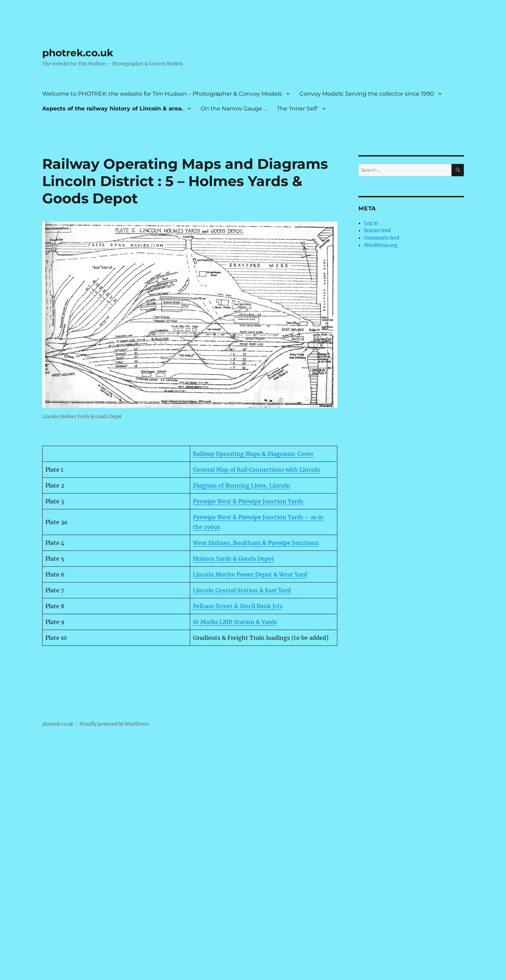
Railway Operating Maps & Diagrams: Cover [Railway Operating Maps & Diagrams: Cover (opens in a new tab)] (253, 454)
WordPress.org (381, 245)
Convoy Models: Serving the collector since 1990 (367, 94)
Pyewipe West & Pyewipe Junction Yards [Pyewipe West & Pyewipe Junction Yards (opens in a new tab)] (248, 501)
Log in (371, 223)
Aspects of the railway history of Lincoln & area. (113, 109)
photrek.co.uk (78, 53)
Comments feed (382, 238)
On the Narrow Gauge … (234, 109)
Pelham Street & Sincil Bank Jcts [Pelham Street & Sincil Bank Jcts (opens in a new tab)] (238, 606)
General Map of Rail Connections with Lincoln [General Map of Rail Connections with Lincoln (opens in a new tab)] (257, 470)
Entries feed (377, 231)
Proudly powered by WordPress (114, 724)
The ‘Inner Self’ (297, 109)
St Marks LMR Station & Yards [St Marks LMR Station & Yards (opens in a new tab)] (235, 622)
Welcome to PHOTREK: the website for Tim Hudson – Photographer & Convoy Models (162, 94)
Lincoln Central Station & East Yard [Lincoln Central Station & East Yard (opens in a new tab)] (242, 590)
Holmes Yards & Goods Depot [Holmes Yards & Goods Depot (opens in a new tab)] (233, 559)
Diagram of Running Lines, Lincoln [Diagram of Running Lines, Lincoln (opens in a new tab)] (242, 485)
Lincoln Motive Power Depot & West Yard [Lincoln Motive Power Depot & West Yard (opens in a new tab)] (250, 574)
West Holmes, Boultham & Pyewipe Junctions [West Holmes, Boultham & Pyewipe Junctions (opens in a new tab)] (256, 543)
